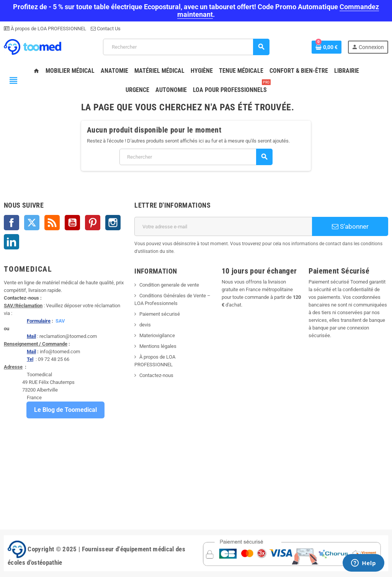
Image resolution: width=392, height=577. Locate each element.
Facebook (11, 223)
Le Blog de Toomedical (65, 410)
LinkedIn (11, 242)
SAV (60, 321)
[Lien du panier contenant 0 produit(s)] (327, 47)
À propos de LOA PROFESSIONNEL (48, 29)
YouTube (72, 223)
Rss (52, 223)
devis (145, 325)
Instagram (113, 223)
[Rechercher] (186, 47)
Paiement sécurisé (160, 314)
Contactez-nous (156, 375)
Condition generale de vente (169, 285)
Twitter (32, 223)
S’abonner (350, 226)
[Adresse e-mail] (223, 226)
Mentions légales (158, 346)
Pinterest (93, 223)
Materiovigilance (157, 335)
